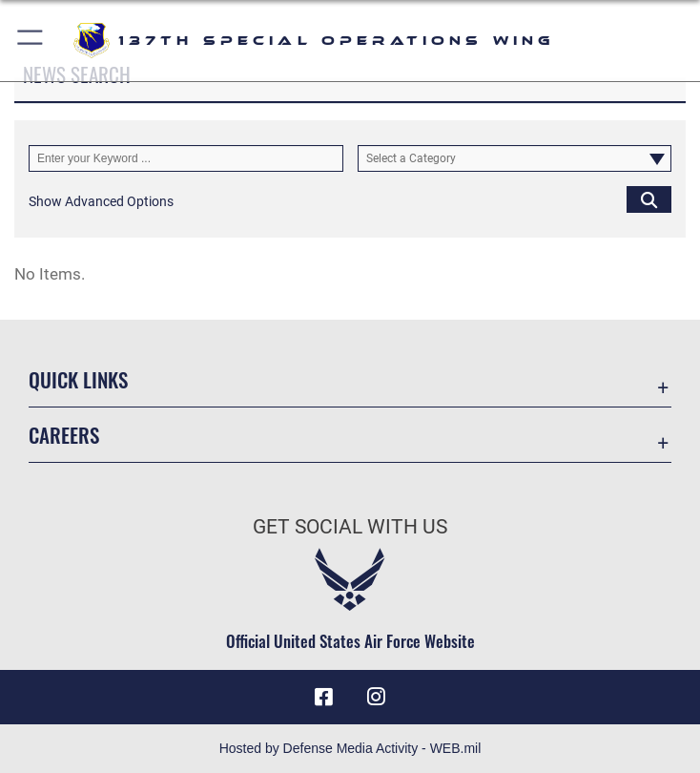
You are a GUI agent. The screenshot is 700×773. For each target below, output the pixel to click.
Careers (64, 435)
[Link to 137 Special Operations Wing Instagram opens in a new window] (377, 697)
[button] (31, 41)
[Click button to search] (649, 199)
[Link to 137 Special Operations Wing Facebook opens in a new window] (323, 697)
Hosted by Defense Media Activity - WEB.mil (350, 748)
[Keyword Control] (186, 158)
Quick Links (78, 379)
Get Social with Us (350, 527)
